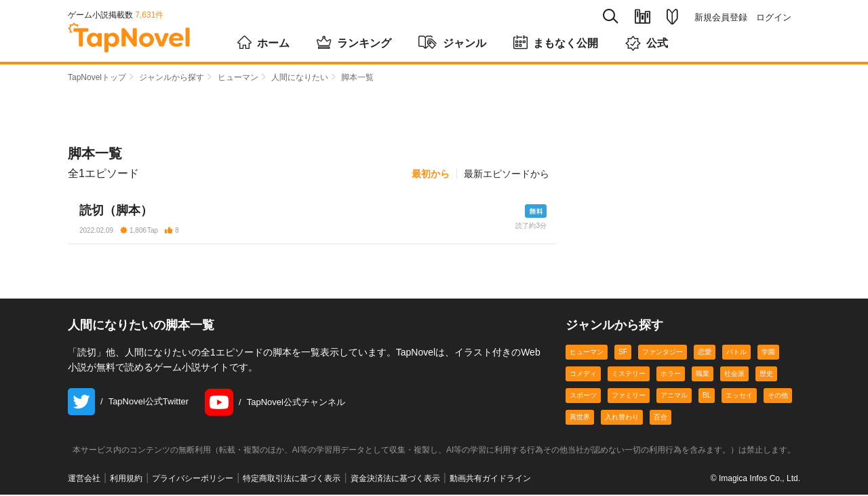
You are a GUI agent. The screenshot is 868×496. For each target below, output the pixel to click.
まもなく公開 (556, 42)
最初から (431, 174)
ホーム (263, 42)
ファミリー (629, 397)
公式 (647, 43)
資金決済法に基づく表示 (395, 480)
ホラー (671, 375)
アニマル (674, 397)
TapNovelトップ (97, 77)
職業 (703, 375)
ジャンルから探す (172, 77)
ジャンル (452, 42)
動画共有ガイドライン (490, 480)
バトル (736, 353)
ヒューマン (238, 77)
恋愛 (705, 353)
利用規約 (126, 480)
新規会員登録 (721, 17)
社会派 (734, 375)
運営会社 (84, 480)
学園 (768, 353)
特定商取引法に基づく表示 (292, 480)
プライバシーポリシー (193, 480)
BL (707, 397)
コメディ (583, 375)
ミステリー (629, 375)
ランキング (354, 42)
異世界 (580, 418)
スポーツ (583, 397)
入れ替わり (622, 418)
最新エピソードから (507, 174)
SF (623, 353)
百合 (660, 418)
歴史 (766, 375)
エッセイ (739, 397)
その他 (778, 397)
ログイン (774, 17)
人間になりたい (300, 77)
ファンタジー (663, 353)
